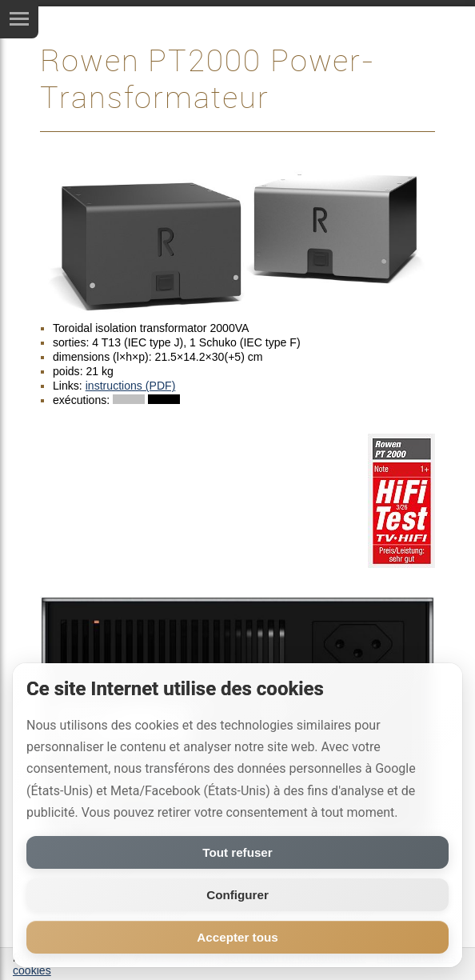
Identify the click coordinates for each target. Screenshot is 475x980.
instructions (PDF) (131, 386)
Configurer (237, 895)
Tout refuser (237, 852)
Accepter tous (237, 937)
